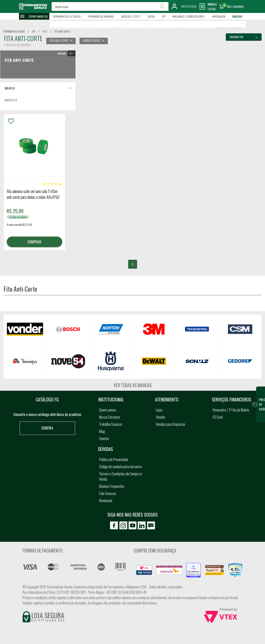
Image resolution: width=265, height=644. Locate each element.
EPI (164, 16)
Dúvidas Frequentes (112, 486)
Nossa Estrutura (110, 417)
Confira (47, 428)
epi (34, 31)
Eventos (104, 438)
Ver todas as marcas (133, 385)
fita (45, 31)
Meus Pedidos (189, 6)
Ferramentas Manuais (101, 16)
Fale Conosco (108, 493)
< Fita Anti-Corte (66, 53)
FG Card (218, 417)
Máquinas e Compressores (189, 16)
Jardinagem (219, 16)
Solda (151, 16)
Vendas (161, 417)
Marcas (237, 16)
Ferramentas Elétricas (67, 16)
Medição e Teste (131, 16)
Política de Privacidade (114, 459)
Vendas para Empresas (171, 424)
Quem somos (108, 410)
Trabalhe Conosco (111, 424)
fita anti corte (62, 31)
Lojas (159, 410)
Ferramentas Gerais (14, 31)
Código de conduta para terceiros (121, 467)
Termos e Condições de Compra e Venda (121, 476)
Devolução (106, 501)
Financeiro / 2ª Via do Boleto (231, 410)
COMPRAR (34, 242)
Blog (102, 431)
